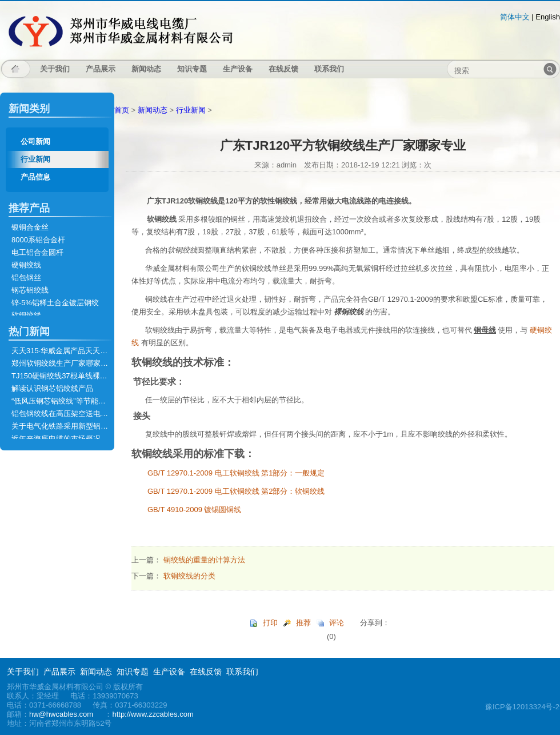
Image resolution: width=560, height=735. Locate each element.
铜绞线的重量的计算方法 (204, 560)
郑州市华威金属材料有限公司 (120, 31)
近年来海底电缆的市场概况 (56, 439)
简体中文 (515, 17)
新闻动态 (146, 69)
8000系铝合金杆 (38, 240)
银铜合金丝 (30, 227)
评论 (337, 623)
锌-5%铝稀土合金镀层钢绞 (55, 303)
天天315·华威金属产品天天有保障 (67, 351)
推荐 (303, 623)
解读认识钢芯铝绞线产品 (52, 388)
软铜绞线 (26, 315)
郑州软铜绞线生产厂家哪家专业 (63, 363)
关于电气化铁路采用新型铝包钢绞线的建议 (82, 426)
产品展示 (101, 69)
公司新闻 (35, 141)
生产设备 (238, 69)
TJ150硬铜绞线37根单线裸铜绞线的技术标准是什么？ (100, 376)
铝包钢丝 (26, 277)
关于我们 (55, 69)
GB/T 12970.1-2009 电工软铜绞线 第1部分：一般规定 (236, 473)
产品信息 (35, 177)
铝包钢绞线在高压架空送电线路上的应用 (78, 414)
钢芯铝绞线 (30, 290)
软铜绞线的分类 (189, 576)
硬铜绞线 (26, 265)
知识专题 (192, 69)
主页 (16, 69)
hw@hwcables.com (61, 714)
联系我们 (329, 69)
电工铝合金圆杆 (37, 252)
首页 (122, 110)
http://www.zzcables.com (153, 714)
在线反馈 (283, 69)
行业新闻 (35, 159)
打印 (270, 623)
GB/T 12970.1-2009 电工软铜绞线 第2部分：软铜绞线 (236, 491)
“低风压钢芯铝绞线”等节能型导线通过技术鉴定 (88, 401)
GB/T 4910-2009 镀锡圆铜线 (195, 510)
